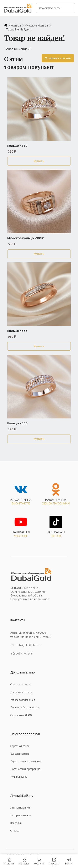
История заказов (20, 815)
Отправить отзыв (58, 58)
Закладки (16, 823)
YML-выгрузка (19, 777)
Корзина (39, 861)
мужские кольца (36, 25)
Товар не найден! (19, 29)
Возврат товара (20, 754)
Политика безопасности (25, 707)
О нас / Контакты (20, 684)
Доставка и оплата (21, 692)
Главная (9, 861)
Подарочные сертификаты (26, 761)
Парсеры (54, 861)
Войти (69, 862)
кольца (16, 25)
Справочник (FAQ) (21, 715)
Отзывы (15, 831)
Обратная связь (20, 746)
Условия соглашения (23, 700)
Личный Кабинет (20, 808)
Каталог (24, 861)
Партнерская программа (25, 769)
